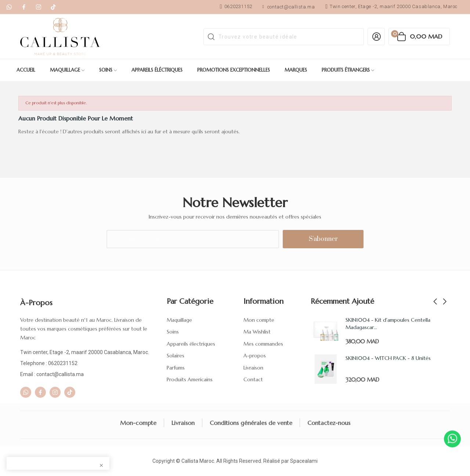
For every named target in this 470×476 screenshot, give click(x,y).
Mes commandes (263, 344)
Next (445, 302)
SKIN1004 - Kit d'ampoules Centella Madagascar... (388, 324)
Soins (173, 332)
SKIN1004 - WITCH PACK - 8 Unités (388, 358)
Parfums (176, 368)
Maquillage (179, 320)
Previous (435, 302)
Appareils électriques (191, 344)
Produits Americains (190, 379)
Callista (190, 461)
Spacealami (304, 461)
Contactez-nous (329, 423)
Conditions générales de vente (251, 423)
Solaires (176, 356)
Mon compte (259, 320)
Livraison (253, 368)
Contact (253, 379)
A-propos (255, 356)
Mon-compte (138, 423)
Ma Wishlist (257, 332)
